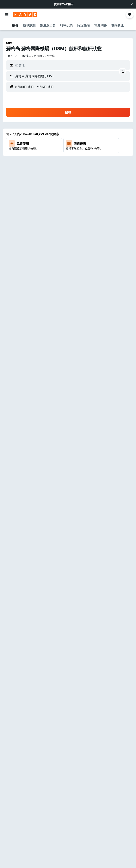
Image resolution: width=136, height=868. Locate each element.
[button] (132, 4)
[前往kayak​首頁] (25, 15)
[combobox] (13, 56)
